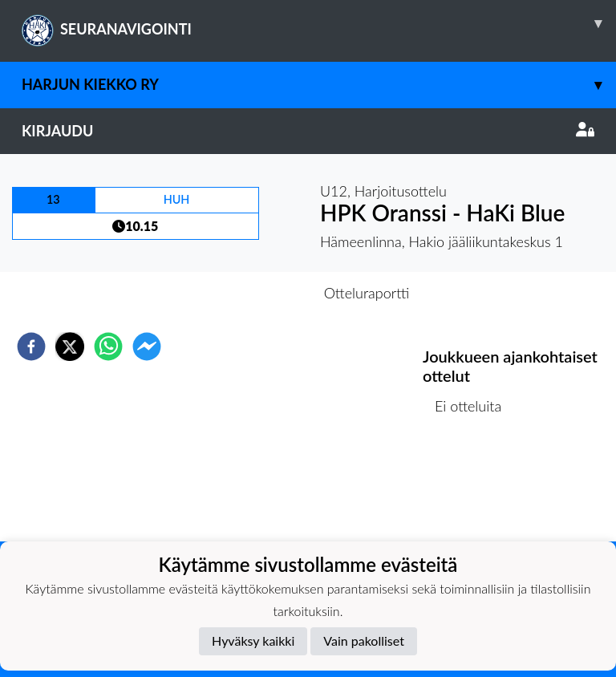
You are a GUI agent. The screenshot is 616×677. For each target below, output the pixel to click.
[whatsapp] (108, 347)
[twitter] (70, 347)
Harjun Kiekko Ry (319, 85)
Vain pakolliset (364, 641)
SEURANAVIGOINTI (319, 23)
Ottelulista (474, 487)
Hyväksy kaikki (253, 641)
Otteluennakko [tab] (253, 293)
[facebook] (31, 347)
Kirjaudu (308, 131)
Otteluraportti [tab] (367, 293)
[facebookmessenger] (147, 347)
